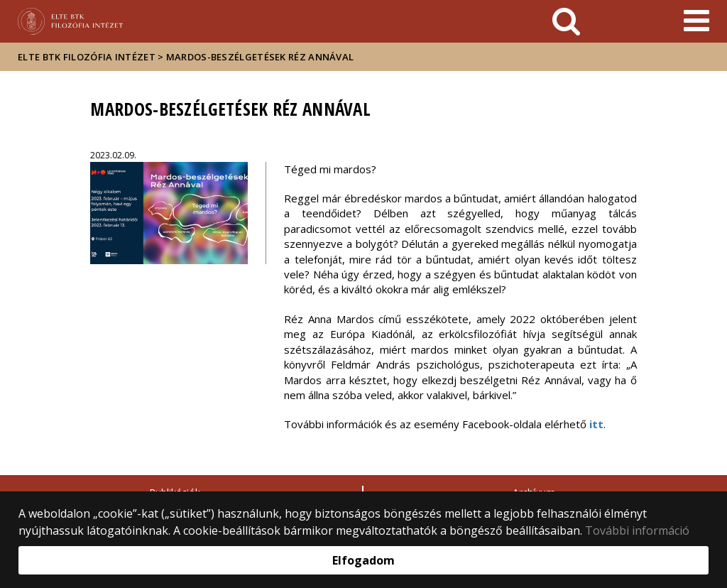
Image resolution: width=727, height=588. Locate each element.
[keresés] (566, 21)
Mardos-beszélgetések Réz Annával (260, 57)
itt (596, 424)
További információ (637, 530)
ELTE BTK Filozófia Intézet (87, 57)
